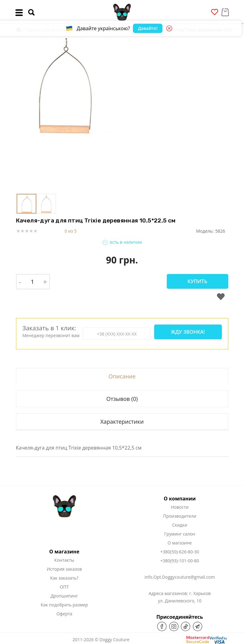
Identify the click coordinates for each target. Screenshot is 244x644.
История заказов (64, 569)
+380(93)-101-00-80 (180, 561)
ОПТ (64, 587)
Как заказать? (64, 578)
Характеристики (122, 422)
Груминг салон (180, 534)
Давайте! (148, 28)
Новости (180, 507)
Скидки (180, 525)
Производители (180, 516)
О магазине (180, 543)
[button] (158, 114)
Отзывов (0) (122, 399)
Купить (197, 281)
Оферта (64, 614)
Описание (122, 376)
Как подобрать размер (64, 605)
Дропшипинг (64, 596)
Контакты (64, 560)
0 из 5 (71, 231)
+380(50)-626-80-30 (180, 552)
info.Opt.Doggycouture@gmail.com (180, 577)
